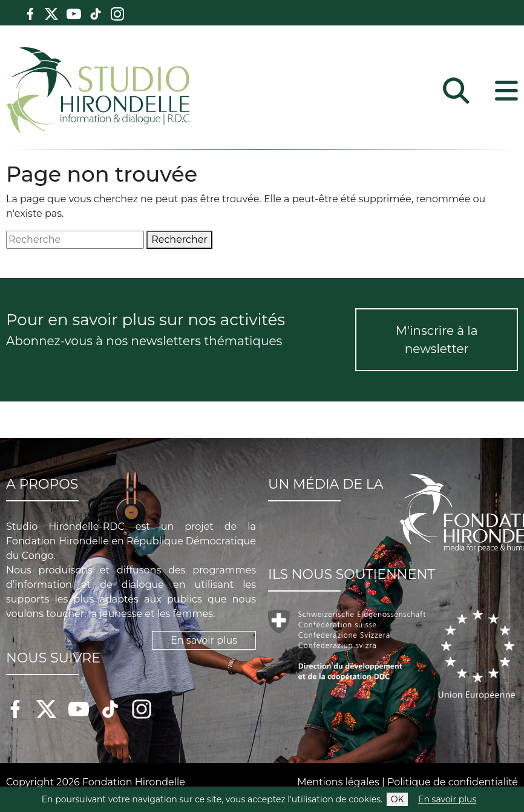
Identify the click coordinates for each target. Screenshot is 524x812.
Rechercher (179, 239)
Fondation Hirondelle (134, 782)
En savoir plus (447, 799)
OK (398, 799)
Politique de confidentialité (453, 782)
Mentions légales (338, 782)
